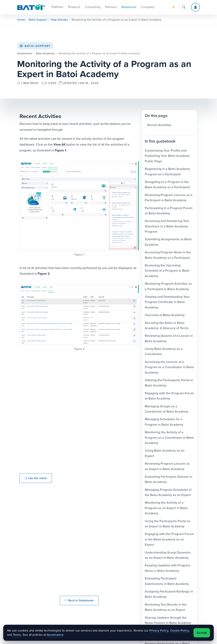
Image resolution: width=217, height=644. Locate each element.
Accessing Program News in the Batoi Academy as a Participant (168, 256)
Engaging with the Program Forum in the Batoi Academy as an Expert (169, 540)
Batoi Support (35, 47)
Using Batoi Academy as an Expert (165, 454)
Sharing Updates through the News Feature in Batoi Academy (168, 621)
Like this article (36, 479)
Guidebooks (25, 54)
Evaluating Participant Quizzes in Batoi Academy (169, 480)
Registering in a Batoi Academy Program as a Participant (167, 172)
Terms (17, 635)
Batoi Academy (45, 54)
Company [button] (148, 7)
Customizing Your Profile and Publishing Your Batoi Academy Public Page (167, 157)
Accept (202, 633)
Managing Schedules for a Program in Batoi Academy (164, 423)
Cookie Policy (180, 631)
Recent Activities (159, 126)
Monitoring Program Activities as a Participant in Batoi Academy (168, 287)
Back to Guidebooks (79, 601)
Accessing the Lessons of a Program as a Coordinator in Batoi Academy (169, 368)
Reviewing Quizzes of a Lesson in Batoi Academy (169, 339)
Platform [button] (57, 7)
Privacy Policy (159, 631)
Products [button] (74, 7)
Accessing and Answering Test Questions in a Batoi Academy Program (167, 227)
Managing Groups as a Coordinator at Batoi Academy (167, 409)
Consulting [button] (93, 7)
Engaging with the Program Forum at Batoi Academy (169, 396)
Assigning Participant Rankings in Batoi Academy (169, 595)
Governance (55, 635)
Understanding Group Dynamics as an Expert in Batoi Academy (168, 556)
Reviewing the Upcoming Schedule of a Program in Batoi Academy (167, 271)
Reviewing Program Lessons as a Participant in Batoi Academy (169, 198)
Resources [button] (129, 7)
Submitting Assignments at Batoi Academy (168, 243)
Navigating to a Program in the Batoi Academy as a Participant (167, 185)
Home (21, 20)
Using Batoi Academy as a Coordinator (164, 352)
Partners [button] (111, 7)
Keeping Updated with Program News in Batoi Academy (167, 569)
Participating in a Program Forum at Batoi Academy (169, 211)
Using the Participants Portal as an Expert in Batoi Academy (168, 524)
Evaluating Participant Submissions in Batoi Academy (167, 582)
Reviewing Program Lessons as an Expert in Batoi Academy (167, 467)
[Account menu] (195, 8)
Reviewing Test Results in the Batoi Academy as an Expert (166, 608)
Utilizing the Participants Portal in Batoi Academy (169, 384)
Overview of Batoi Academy (165, 316)
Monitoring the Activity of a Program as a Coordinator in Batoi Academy (169, 438)
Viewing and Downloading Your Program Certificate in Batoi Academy (167, 303)
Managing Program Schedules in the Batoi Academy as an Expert (168, 493)
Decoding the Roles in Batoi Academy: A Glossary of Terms (167, 326)
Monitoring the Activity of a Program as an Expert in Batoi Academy (166, 509)
